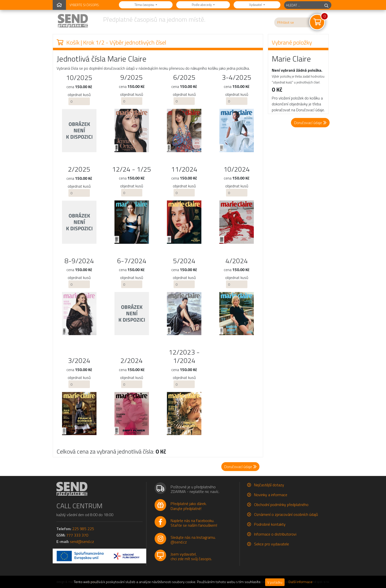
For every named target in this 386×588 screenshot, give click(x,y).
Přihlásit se (286, 22)
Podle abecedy (202, 5)
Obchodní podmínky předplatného (281, 505)
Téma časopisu (145, 5)
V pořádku (275, 582)
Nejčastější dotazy (269, 485)
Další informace (300, 582)
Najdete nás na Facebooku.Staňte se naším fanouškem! (194, 523)
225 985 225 (83, 529)
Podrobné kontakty (270, 524)
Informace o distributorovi (275, 534)
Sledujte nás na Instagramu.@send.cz (193, 540)
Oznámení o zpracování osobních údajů (286, 514)
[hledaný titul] (303, 5)
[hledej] (326, 5)
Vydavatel (256, 5)
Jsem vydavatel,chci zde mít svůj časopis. (191, 556)
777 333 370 (77, 535)
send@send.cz (82, 541)
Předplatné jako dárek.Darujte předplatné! (189, 506)
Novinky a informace (271, 495)
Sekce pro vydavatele (272, 544)
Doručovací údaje (310, 123)
